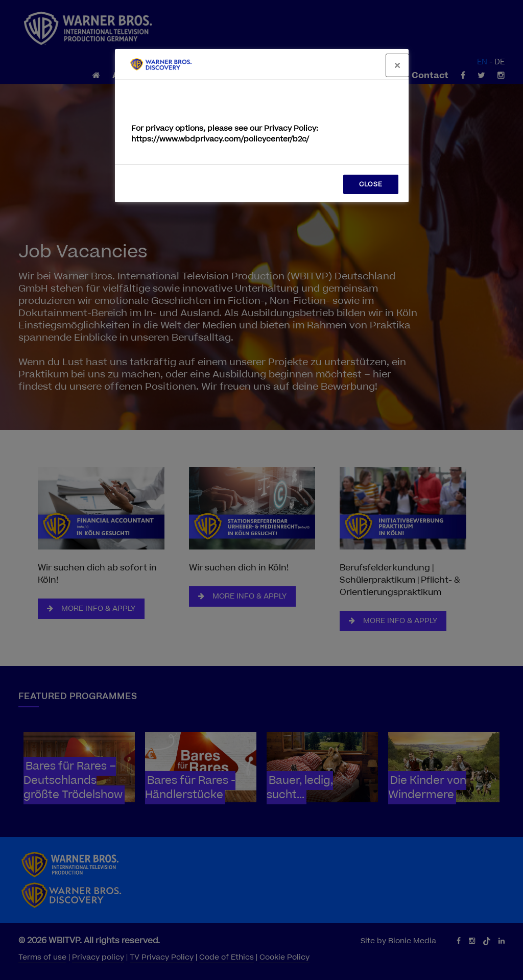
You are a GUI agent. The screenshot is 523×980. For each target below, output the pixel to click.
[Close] (397, 65)
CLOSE (371, 184)
